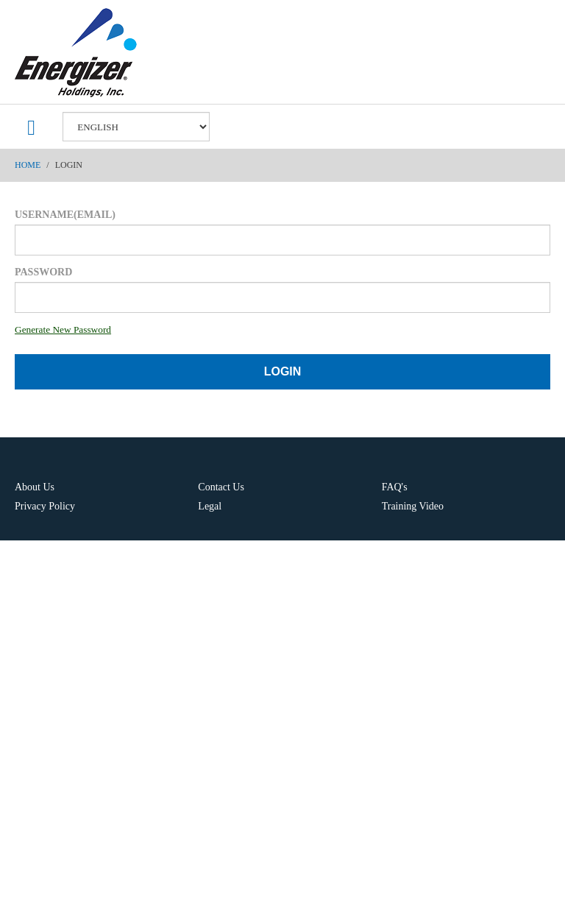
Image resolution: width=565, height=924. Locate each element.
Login (283, 371)
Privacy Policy (45, 506)
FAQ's (395, 487)
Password (43, 272)
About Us (35, 487)
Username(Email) (65, 215)
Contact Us (221, 487)
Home (28, 165)
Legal (210, 506)
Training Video (413, 506)
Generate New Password (63, 329)
